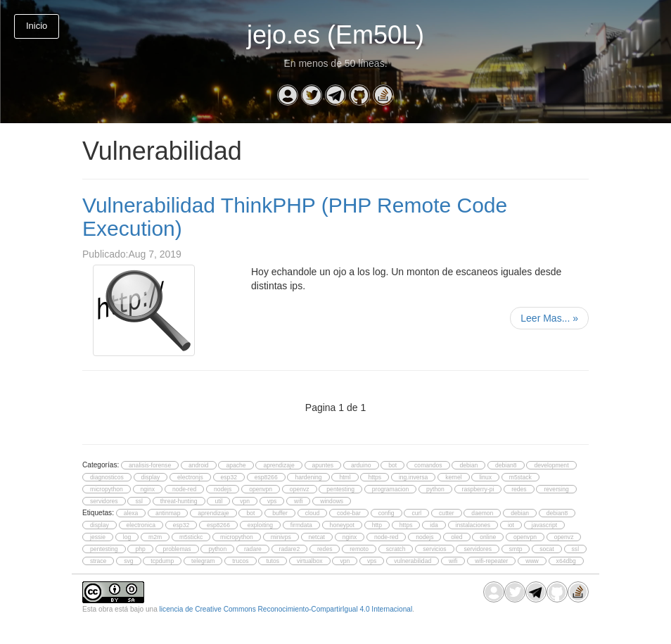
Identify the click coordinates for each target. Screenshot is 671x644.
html (345, 477)
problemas (177, 549)
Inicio (37, 26)
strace (98, 561)
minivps (281, 537)
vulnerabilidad (413, 561)
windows (332, 501)
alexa (131, 513)
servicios (434, 549)
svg (128, 561)
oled (456, 537)
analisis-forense (150, 465)
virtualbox (310, 561)
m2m (155, 537)
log (127, 537)
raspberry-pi (478, 489)
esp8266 (266, 477)
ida (434, 525)
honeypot (342, 525)
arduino (361, 465)
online (488, 537)
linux (485, 477)
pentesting (340, 489)
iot (511, 525)
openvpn (261, 489)
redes (519, 489)
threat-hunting (179, 501)
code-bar (349, 513)
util (218, 501)
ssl (139, 501)
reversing (556, 489)
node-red (184, 489)
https (375, 477)
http (377, 525)
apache (236, 465)
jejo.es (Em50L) (335, 35)
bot (392, 465)
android (199, 465)
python (435, 489)
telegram (203, 561)
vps (272, 501)
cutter (446, 513)
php (140, 549)
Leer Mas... (549, 318)
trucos (240, 561)
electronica (141, 525)
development (551, 465)
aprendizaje (279, 465)
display (151, 477)
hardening (308, 477)
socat (547, 549)
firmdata (301, 525)
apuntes (323, 465)
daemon (482, 513)
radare (253, 549)
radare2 (290, 549)
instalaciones (473, 525)
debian (468, 465)
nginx (148, 489)
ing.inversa (413, 477)
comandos (428, 465)
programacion (390, 489)
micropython (107, 489)
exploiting (260, 525)
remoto (359, 549)
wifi (298, 501)
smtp (516, 549)
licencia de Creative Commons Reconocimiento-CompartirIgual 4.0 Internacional (286, 609)
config (386, 513)
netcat (317, 537)
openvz (300, 489)
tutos (273, 561)
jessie (98, 537)
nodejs (223, 489)
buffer (280, 513)
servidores (104, 501)
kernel (453, 477)
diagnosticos (107, 477)
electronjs (190, 477)
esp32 (229, 477)
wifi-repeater (491, 561)
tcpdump (162, 561)
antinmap (168, 513)
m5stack (520, 477)
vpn (245, 501)
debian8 (506, 465)
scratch (396, 549)
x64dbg (566, 561)
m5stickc (191, 537)
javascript (544, 525)
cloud (313, 513)
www (532, 561)
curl (416, 513)
